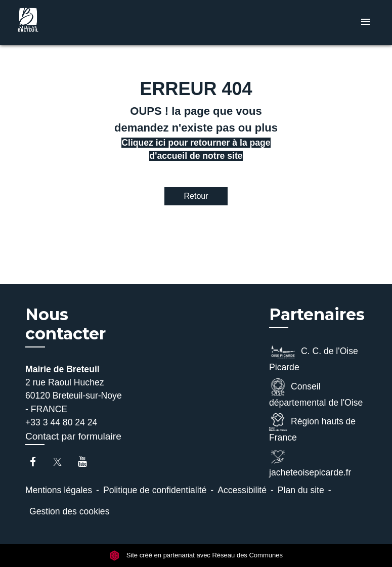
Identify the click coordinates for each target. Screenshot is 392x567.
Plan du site (301, 490)
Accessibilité (242, 490)
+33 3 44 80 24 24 (61, 422)
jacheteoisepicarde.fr (310, 463)
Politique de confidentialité (155, 490)
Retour (196, 196)
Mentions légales (59, 490)
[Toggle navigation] (366, 23)
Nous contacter (66, 324)
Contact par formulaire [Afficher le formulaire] (73, 436)
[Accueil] (77, 23)
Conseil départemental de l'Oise (316, 393)
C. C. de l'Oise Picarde (314, 358)
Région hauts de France (312, 428)
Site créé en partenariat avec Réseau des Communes (196, 555)
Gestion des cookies (69, 511)
